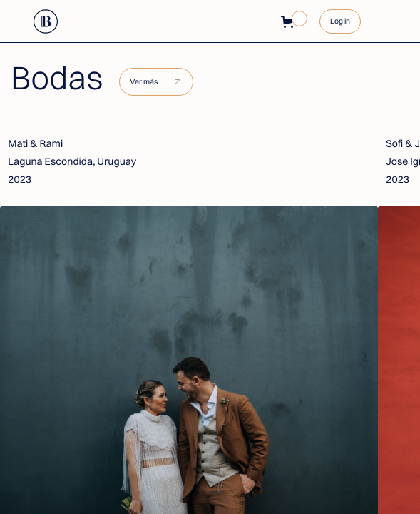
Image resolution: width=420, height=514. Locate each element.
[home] (46, 21)
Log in (340, 21)
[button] (290, 21)
